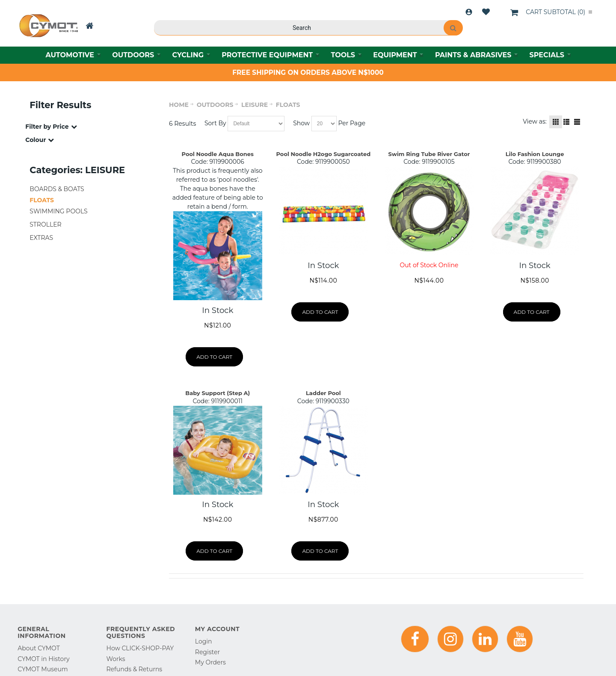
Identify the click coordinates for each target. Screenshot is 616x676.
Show (301, 123)
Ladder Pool (323, 393)
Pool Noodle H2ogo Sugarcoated (324, 154)
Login (469, 12)
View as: (535, 121)
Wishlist (486, 12)
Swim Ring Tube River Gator (429, 154)
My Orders (210, 662)
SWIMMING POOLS (58, 211)
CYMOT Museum (43, 669)
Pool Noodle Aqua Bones (218, 154)
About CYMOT (38, 648)
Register (207, 652)
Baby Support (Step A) (218, 393)
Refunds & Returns (135, 669)
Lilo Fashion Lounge (535, 154)
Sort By (215, 123)
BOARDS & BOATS (57, 189)
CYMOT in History (43, 659)
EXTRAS (41, 238)
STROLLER (45, 224)
